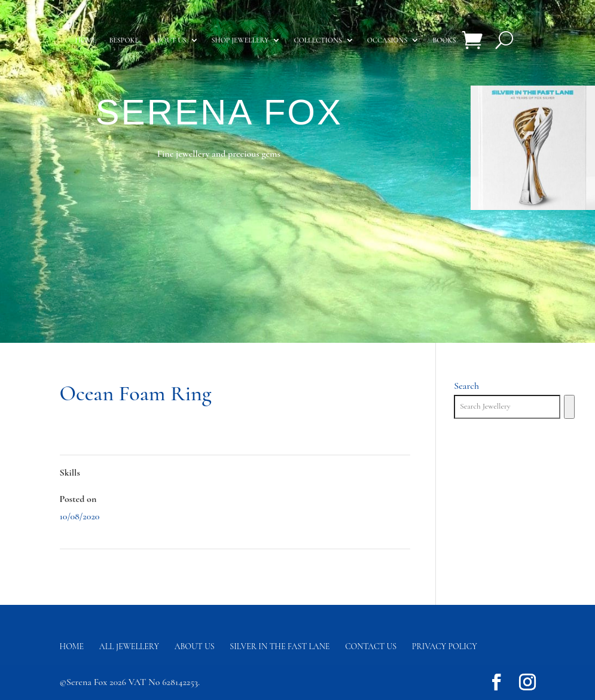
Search (466, 386)
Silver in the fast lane (280, 646)
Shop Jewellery (240, 40)
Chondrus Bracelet (94, 566)
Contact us (371, 646)
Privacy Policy (445, 646)
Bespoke (124, 40)
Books (444, 40)
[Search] (569, 407)
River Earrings (382, 566)
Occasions (387, 40)
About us (169, 40)
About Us (195, 646)
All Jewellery (129, 646)
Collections (318, 40)
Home (86, 40)
